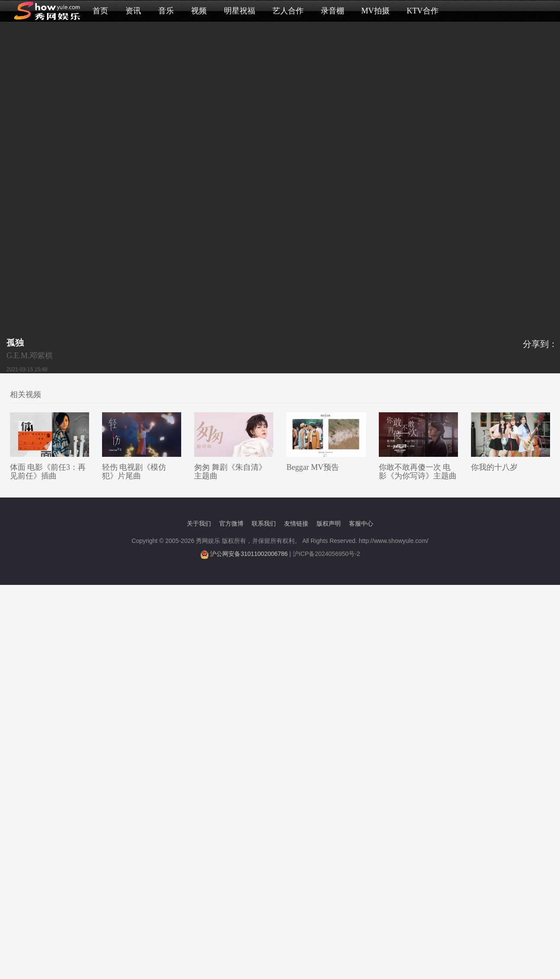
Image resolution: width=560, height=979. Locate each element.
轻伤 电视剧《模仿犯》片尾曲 (134, 472)
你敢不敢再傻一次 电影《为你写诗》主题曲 (418, 472)
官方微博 (231, 523)
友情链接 (296, 523)
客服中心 (361, 523)
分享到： (540, 344)
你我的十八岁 (494, 467)
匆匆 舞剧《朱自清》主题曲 (230, 472)
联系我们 (264, 523)
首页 (100, 11)
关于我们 (199, 523)
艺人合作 (288, 11)
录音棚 (333, 11)
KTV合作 (423, 11)
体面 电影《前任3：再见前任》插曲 (48, 472)
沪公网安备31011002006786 (249, 554)
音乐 (166, 11)
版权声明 (329, 523)
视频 (199, 11)
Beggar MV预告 (312, 467)
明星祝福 (240, 11)
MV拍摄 (376, 11)
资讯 (133, 11)
